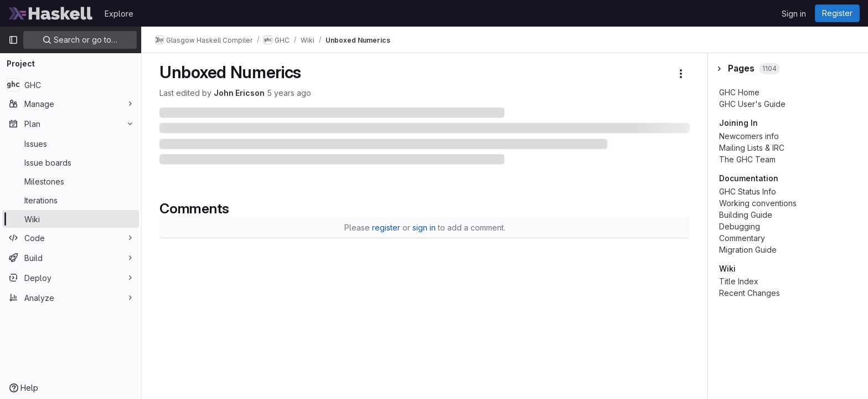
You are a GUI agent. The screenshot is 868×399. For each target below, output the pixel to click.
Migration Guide (748, 250)
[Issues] (71, 144)
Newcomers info (749, 136)
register (386, 227)
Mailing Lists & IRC (752, 148)
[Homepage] (51, 13)
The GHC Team (747, 159)
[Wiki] (71, 219)
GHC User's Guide (752, 104)
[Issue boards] (71, 162)
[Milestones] (71, 181)
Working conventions (758, 203)
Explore (119, 14)
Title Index (739, 281)
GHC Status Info (748, 191)
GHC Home (739, 92)
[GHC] (71, 85)
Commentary (742, 238)
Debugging (740, 226)
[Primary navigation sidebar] (13, 40)
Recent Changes (750, 293)
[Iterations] (71, 200)
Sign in (794, 14)
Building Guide (746, 215)
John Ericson (239, 93)
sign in (424, 227)
